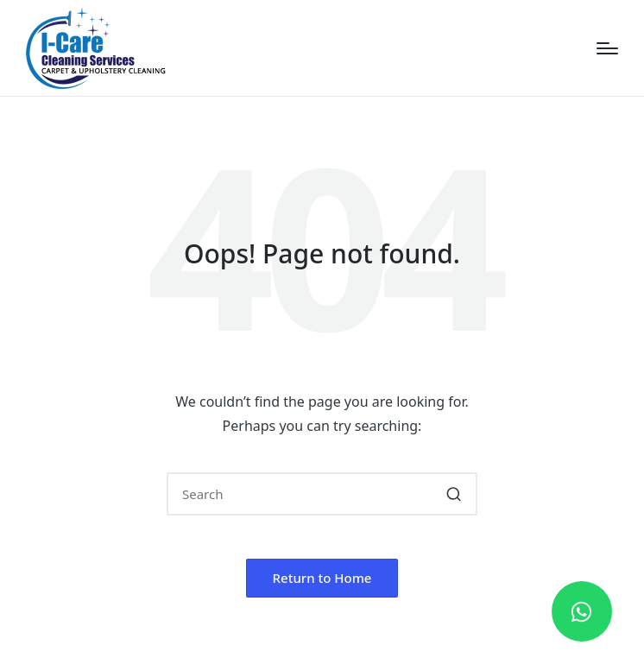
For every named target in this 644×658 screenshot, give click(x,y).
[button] (454, 494)
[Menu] (607, 48)
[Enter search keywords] (322, 494)
